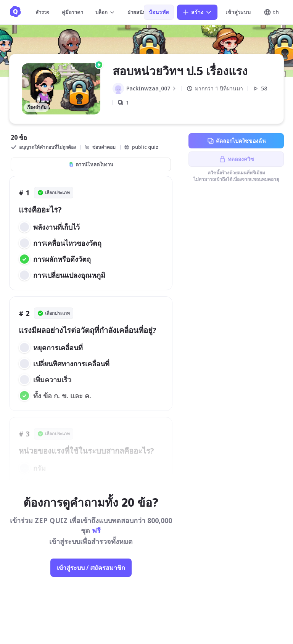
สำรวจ (43, 12)
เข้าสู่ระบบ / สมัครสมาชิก (91, 568)
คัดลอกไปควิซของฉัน (236, 141)
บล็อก (105, 12)
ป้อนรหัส (159, 12)
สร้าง (197, 12)
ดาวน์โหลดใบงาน (91, 164)
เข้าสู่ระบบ (238, 12)
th (271, 12)
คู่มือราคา (72, 12)
